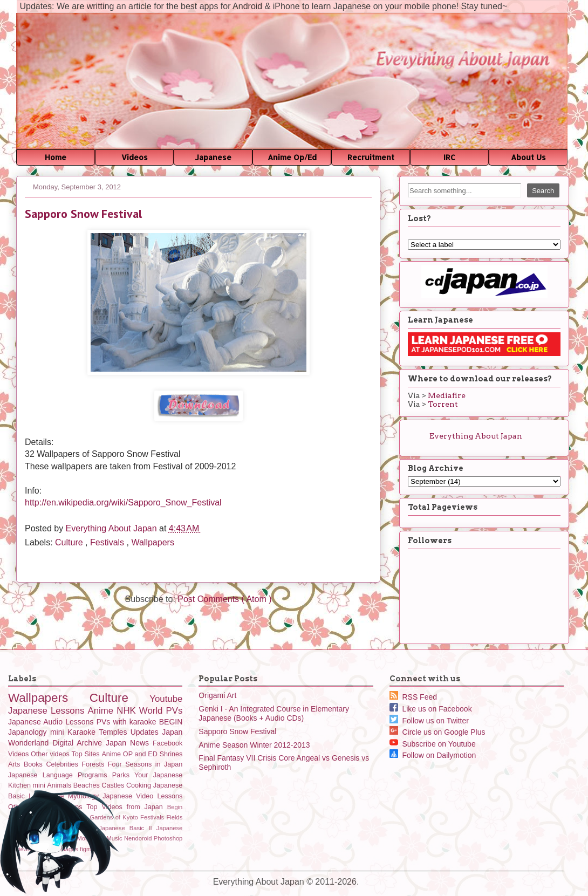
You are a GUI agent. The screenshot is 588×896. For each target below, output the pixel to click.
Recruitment (371, 157)
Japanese (213, 157)
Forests (94, 764)
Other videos (51, 754)
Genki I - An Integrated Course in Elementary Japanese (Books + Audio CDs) (274, 713)
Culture (70, 542)
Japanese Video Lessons (142, 796)
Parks (123, 775)
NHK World (141, 711)
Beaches (88, 785)
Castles (114, 785)
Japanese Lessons (48, 711)
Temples (114, 732)
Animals (60, 785)
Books (35, 764)
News (141, 743)
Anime (102, 711)
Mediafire (447, 395)
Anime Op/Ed (292, 157)
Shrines (171, 754)
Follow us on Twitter (429, 721)
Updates (146, 732)
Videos (135, 157)
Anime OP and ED (130, 754)
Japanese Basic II (128, 828)
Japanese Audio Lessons (52, 722)
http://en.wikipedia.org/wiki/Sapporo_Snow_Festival (123, 502)
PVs (175, 711)
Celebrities (64, 764)
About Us (528, 157)
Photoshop (168, 838)
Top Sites (87, 754)
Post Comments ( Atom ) (224, 599)
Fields (174, 817)
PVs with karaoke (128, 722)
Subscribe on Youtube (433, 744)
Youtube (166, 699)
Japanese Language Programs (60, 775)
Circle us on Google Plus (437, 732)
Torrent (443, 404)
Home (56, 157)
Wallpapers (152, 542)
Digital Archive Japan (91, 743)
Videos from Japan (134, 807)
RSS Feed (413, 697)
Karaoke (83, 732)
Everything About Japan (112, 528)
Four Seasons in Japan (145, 764)
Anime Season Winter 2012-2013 (254, 745)
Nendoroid (139, 838)
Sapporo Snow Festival (237, 731)
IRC (449, 157)
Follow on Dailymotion (433, 755)
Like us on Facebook (431, 709)
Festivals (108, 542)
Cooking (140, 785)
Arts (16, 764)
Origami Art (217, 695)
